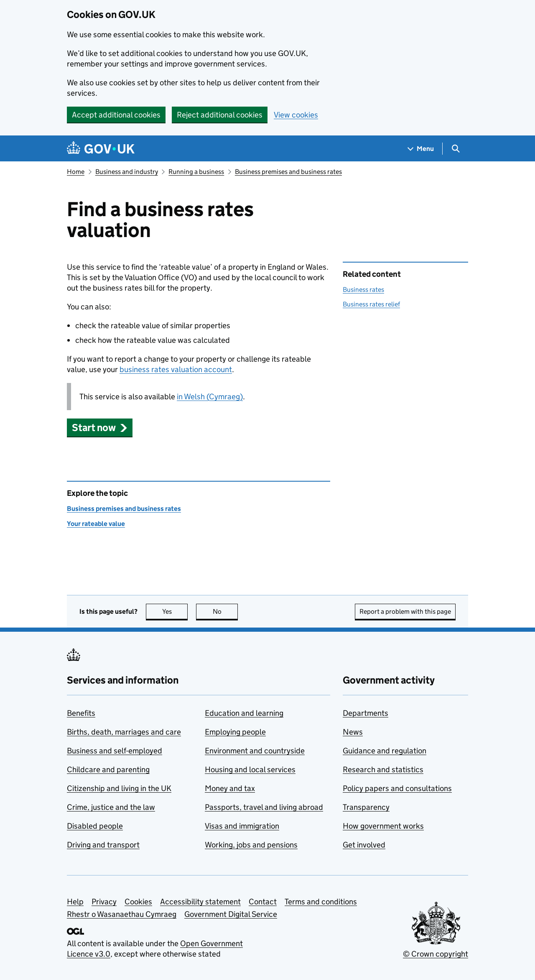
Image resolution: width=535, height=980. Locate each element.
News (353, 732)
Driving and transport (103, 845)
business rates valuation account (176, 369)
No (225, 611)
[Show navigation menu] (421, 149)
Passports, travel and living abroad (264, 807)
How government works (383, 826)
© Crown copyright (436, 954)
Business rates (363, 290)
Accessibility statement (200, 902)
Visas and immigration (242, 826)
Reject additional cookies (220, 115)
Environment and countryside (255, 751)
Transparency (366, 807)
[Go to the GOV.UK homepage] (101, 149)
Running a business (196, 172)
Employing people (235, 732)
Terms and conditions (321, 902)
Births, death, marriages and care (124, 732)
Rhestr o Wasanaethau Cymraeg (122, 914)
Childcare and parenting (108, 769)
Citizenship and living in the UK (119, 788)
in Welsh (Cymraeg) (210, 397)
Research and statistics (383, 769)
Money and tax (230, 788)
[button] (100, 427)
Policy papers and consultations (397, 788)
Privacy (104, 902)
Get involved (364, 845)
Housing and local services (250, 769)
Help (75, 902)
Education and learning (244, 713)
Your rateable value (96, 524)
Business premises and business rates (288, 172)
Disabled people (95, 826)
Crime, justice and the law (111, 807)
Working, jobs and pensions (251, 845)
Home (76, 172)
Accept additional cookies (116, 115)
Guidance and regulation (385, 751)
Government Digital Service (231, 914)
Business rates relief (371, 304)
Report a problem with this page (405, 611)
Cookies (138, 902)
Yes (175, 611)
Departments (366, 713)
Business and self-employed (115, 751)
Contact (263, 902)
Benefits (81, 713)
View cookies (296, 115)
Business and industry (127, 172)
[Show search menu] (455, 149)
